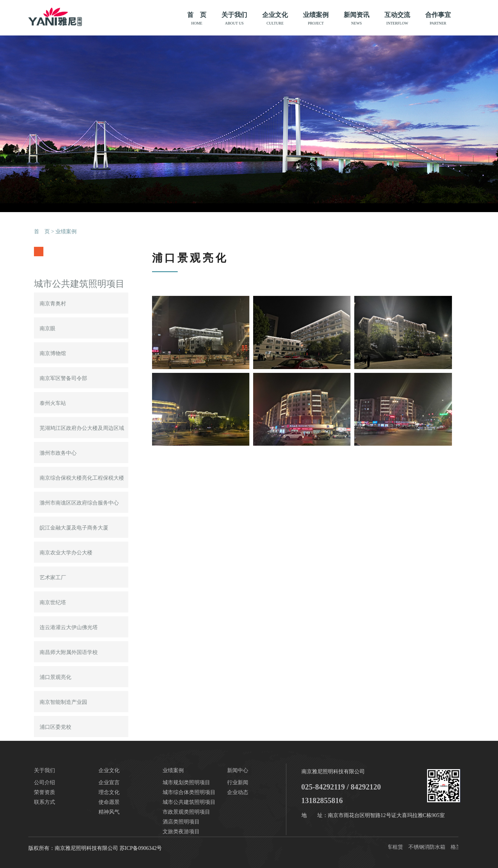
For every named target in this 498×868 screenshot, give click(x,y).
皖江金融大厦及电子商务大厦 (74, 528)
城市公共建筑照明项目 (189, 802)
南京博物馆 (53, 353)
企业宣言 (109, 783)
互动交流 (397, 19)
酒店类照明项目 (181, 822)
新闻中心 (238, 770)
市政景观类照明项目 (186, 812)
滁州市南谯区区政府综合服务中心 (79, 503)
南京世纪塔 (53, 603)
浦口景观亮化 (55, 677)
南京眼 (48, 329)
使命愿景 (109, 802)
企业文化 (275, 19)
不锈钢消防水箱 (428, 847)
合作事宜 (438, 19)
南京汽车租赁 (388, 847)
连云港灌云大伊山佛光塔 (69, 627)
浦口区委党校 (55, 727)
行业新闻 (238, 783)
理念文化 (109, 792)
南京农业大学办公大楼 (66, 553)
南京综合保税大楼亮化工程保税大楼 (82, 478)
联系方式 (45, 802)
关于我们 (234, 19)
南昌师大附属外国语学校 (69, 652)
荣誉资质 (45, 792)
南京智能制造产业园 (63, 702)
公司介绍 (45, 783)
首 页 (197, 19)
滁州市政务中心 (58, 453)
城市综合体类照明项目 (189, 792)
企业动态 (238, 792)
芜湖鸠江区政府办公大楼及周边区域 (82, 428)
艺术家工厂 (53, 578)
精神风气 (109, 812)
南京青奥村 (53, 304)
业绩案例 (316, 19)
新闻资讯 (357, 19)
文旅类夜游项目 (181, 832)
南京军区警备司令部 (63, 378)
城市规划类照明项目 (186, 783)
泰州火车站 (53, 403)
